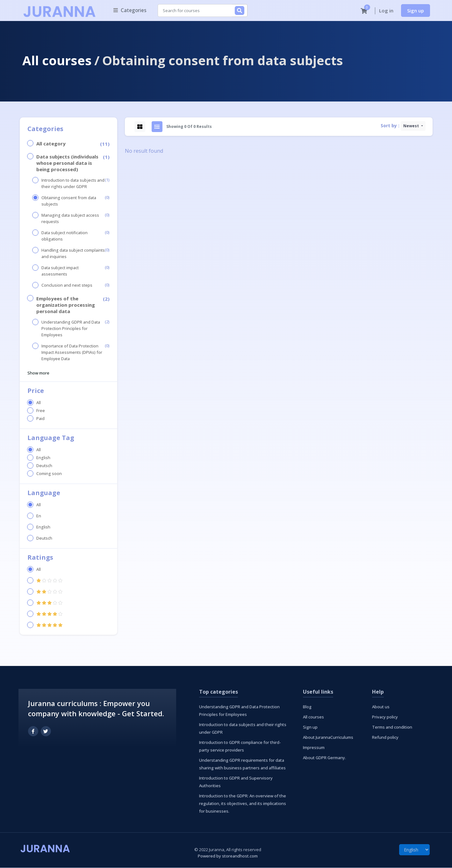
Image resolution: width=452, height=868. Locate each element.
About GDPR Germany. (324, 758)
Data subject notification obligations (65, 236)
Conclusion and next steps (67, 286)
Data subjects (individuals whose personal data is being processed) (67, 163)
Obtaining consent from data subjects (69, 201)
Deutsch (44, 466)
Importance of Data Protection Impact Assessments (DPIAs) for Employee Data (72, 353)
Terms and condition (392, 727)
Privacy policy (385, 717)
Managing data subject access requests (70, 219)
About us (381, 707)
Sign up (416, 10)
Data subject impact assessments (60, 271)
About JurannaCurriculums (328, 738)
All (39, 403)
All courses (57, 61)
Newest (412, 126)
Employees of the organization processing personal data (66, 305)
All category (51, 144)
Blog (307, 707)
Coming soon (49, 474)
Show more (38, 373)
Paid (40, 419)
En (39, 516)
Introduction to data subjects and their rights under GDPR (73, 184)
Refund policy (385, 738)
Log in (386, 11)
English (43, 458)
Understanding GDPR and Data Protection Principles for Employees (71, 329)
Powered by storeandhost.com (228, 856)
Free (41, 411)
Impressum (314, 748)
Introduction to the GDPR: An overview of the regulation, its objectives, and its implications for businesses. (243, 804)
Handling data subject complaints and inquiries (73, 254)
